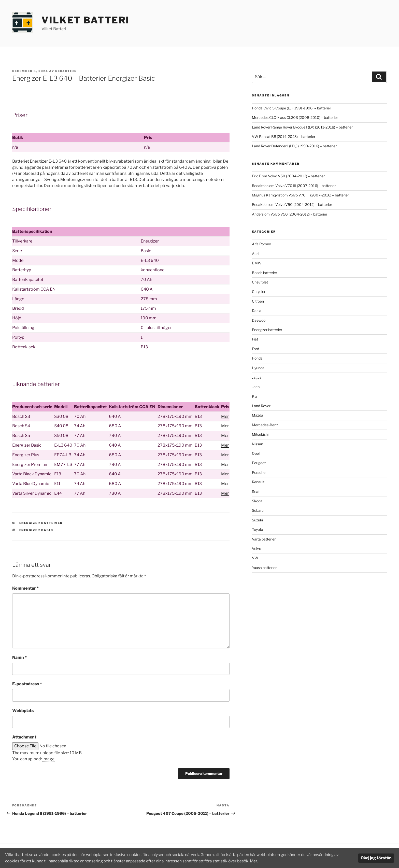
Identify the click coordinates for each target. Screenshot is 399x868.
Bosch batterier (265, 273)
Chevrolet (260, 282)
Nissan (258, 444)
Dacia (257, 311)
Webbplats (23, 711)
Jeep (256, 387)
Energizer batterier (41, 523)
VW (255, 558)
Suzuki (257, 520)
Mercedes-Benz (265, 425)
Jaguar (257, 377)
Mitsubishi (260, 434)
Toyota (258, 529)
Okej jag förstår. (376, 858)
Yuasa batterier (264, 568)
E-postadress (27, 684)
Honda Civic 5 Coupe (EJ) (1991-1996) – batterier (291, 108)
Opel (256, 453)
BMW (257, 263)
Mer (225, 416)
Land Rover (261, 406)
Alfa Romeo (261, 244)
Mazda (258, 415)
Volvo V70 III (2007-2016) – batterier (305, 186)
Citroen (258, 301)
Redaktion (66, 71)
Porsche (259, 472)
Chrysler (259, 291)
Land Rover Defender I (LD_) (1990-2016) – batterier (294, 146)
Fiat (255, 339)
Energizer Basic (36, 530)
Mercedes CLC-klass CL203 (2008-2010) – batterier (295, 117)
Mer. (269, 861)
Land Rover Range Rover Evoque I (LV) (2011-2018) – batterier (302, 127)
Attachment (24, 737)
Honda (257, 358)
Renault (258, 482)
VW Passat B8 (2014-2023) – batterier (284, 137)
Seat (256, 492)
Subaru (258, 510)
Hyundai (259, 368)
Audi (256, 254)
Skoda (257, 501)
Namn (19, 657)
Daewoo (259, 320)
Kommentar (25, 588)
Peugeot (259, 463)
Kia (255, 396)
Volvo (256, 549)
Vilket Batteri (85, 20)
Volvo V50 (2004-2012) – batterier (296, 176)
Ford (255, 349)
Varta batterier (264, 539)
